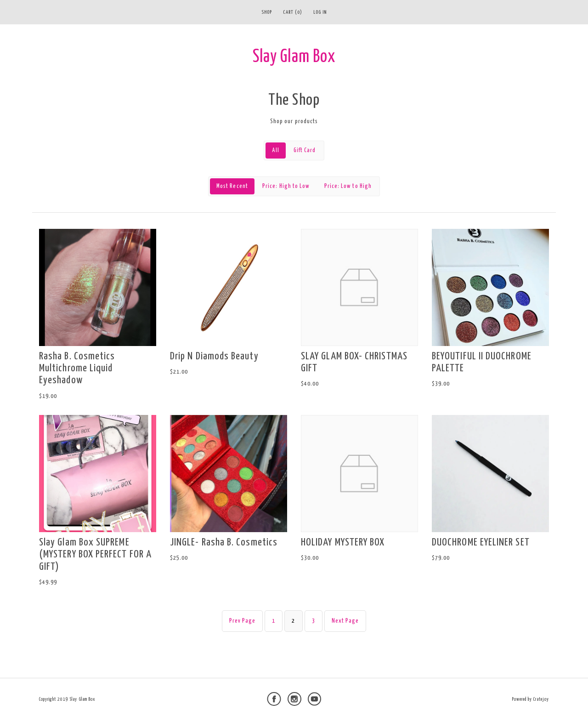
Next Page (345, 621)
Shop (267, 12)
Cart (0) (293, 12)
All (275, 150)
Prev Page (243, 621)
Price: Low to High (348, 186)
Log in (320, 12)
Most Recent (232, 186)
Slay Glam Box (294, 57)
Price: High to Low (286, 186)
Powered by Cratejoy (530, 699)
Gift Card (305, 150)
